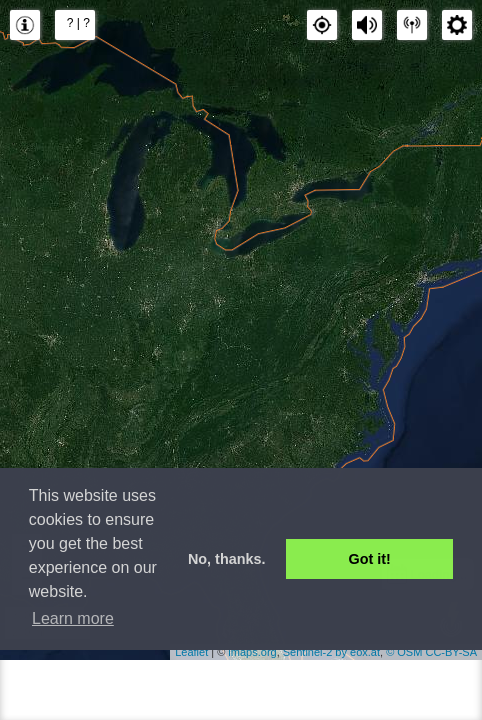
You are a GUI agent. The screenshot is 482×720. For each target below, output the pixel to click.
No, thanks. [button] (227, 559)
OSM (409, 652)
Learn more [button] (73, 618)
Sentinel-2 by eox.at (331, 652)
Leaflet (191, 652)
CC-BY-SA (451, 652)
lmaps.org (252, 652)
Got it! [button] (370, 559)
